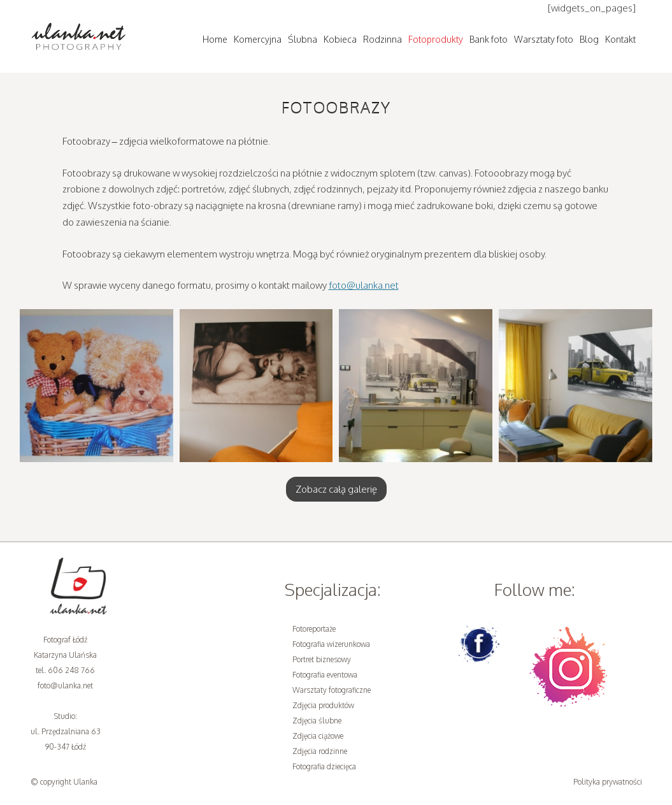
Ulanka (85, 782)
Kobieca (340, 39)
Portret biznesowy (322, 659)
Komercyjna (258, 39)
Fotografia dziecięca (324, 766)
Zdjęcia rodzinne (320, 751)
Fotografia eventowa (325, 675)
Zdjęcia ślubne (317, 721)
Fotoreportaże (314, 629)
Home (215, 39)
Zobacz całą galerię (336, 489)
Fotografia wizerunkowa (331, 644)
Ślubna (303, 39)
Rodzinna (382, 39)
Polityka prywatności (608, 782)
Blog (589, 39)
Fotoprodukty (436, 39)
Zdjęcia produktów (323, 705)
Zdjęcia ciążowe (318, 736)
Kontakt (620, 39)
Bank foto (489, 39)
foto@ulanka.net (364, 285)
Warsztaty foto (544, 39)
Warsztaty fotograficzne (332, 690)
